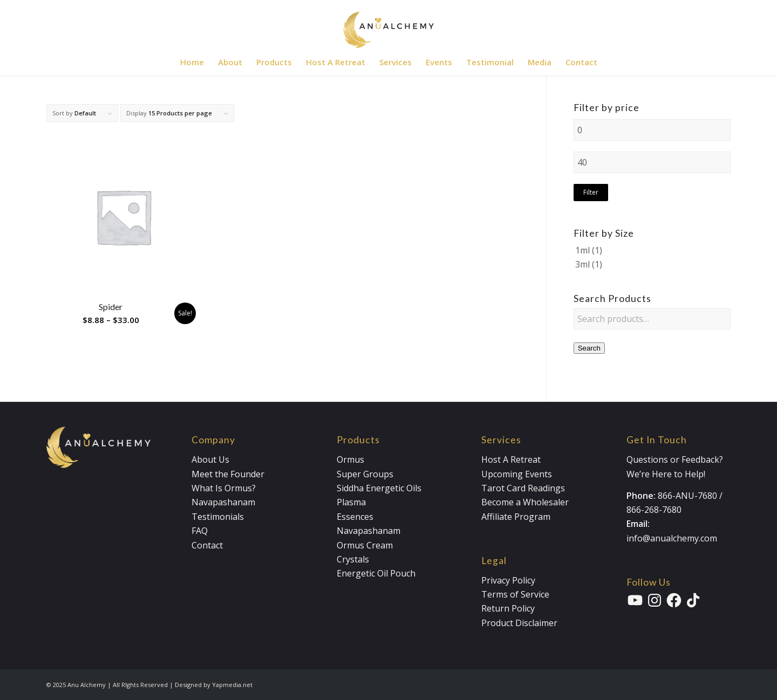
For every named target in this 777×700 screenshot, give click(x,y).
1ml (582, 250)
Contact (207, 545)
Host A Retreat (511, 459)
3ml (582, 264)
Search (589, 348)
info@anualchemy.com (672, 538)
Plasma (351, 502)
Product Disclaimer (519, 623)
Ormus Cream (365, 545)
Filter (591, 192)
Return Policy (508, 608)
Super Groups (365, 474)
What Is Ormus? (224, 488)
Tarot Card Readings (523, 488)
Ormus (350, 459)
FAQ (200, 531)
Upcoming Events (517, 474)
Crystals (353, 559)
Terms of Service (515, 594)
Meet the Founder (228, 474)
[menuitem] (192, 62)
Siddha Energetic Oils (379, 488)
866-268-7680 (654, 510)
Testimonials (218, 517)
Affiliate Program (516, 517)
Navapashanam (223, 502)
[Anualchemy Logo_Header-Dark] (388, 24)
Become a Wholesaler (525, 502)
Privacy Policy (508, 580)
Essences (355, 517)
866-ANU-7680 (687, 496)
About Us (210, 459)
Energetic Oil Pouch (376, 573)
